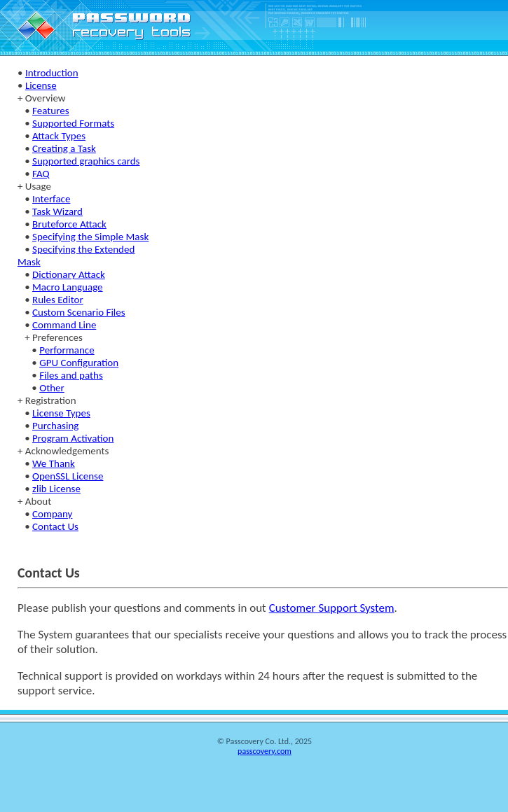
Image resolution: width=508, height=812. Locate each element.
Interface (51, 199)
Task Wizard (57, 211)
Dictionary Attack (69, 274)
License (41, 85)
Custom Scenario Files (79, 312)
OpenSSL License (68, 476)
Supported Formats (73, 123)
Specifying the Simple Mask (90, 237)
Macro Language (68, 287)
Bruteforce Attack (69, 224)
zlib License (56, 489)
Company (52, 514)
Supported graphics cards (86, 161)
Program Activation (73, 438)
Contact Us (55, 526)
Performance (67, 350)
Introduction (52, 73)
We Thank (54, 463)
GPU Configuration (79, 363)
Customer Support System (332, 608)
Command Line (64, 325)
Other (52, 388)
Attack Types (59, 136)
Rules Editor (58, 300)
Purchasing (55, 426)
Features (50, 111)
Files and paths (71, 375)
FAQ (41, 174)
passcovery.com (265, 751)
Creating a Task (64, 148)
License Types (61, 413)
